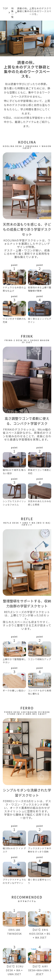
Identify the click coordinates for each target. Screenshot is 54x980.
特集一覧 (12, 13)
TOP (5, 8)
